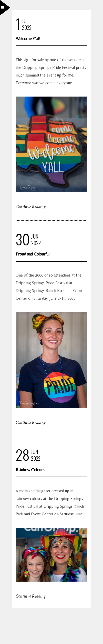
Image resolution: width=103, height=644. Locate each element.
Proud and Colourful (32, 254)
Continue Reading (31, 207)
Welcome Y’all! (28, 38)
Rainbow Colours (30, 470)
